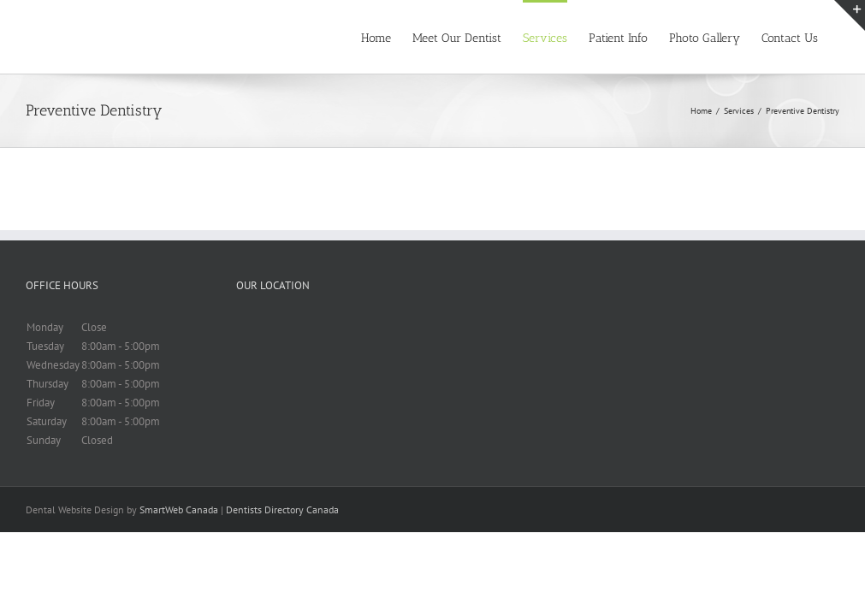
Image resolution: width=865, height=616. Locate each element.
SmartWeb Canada (179, 509)
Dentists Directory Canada (282, 509)
